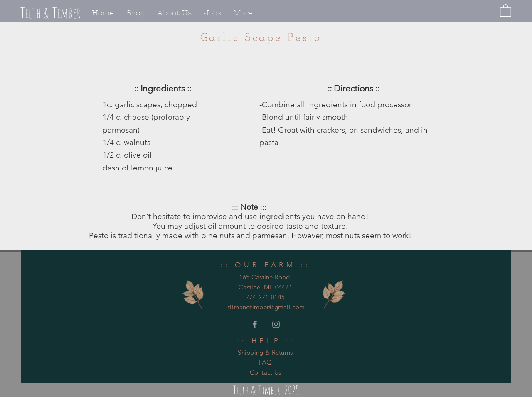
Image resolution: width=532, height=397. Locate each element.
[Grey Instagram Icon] (276, 324)
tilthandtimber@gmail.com (266, 307)
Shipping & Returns (265, 352)
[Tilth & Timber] (69, 13)
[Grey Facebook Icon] (255, 324)
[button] (506, 10)
